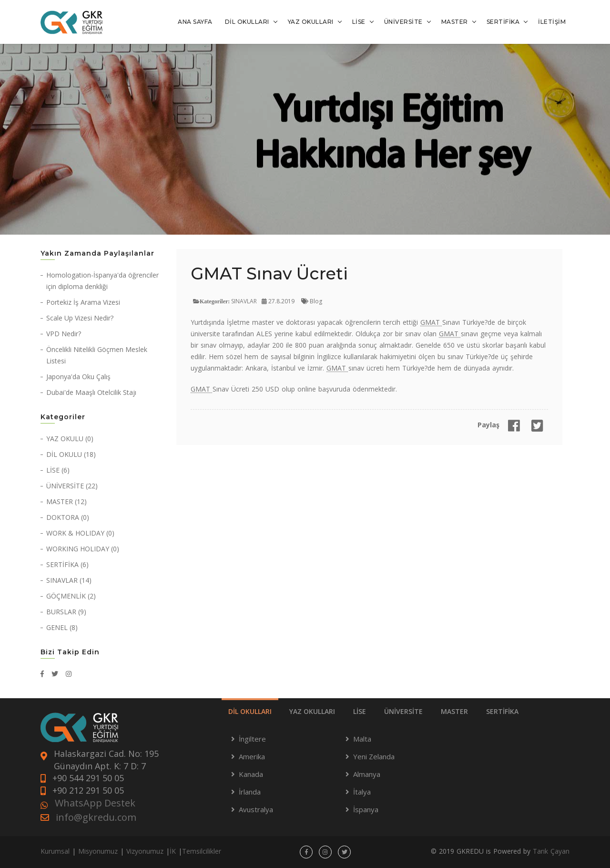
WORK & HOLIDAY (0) (80, 533)
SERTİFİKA (503, 22)
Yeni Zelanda (374, 756)
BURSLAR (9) (66, 612)
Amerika (252, 756)
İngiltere (252, 739)
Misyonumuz (98, 851)
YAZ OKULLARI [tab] (312, 711)
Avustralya (256, 809)
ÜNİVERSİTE (403, 22)
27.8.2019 (278, 301)
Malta (362, 739)
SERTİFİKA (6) (67, 564)
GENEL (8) (62, 627)
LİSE (359, 22)
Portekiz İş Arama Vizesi (83, 302)
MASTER (455, 22)
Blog (312, 301)
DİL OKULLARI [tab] (250, 711)
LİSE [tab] (360, 711)
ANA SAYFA (195, 22)
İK (173, 851)
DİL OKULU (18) (71, 454)
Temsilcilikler (202, 851)
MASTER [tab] (454, 711)
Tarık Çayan (551, 851)
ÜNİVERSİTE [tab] (403, 711)
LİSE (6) (58, 470)
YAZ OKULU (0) (70, 439)
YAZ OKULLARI (311, 22)
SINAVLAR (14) (69, 580)
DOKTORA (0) (68, 517)
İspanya (366, 809)
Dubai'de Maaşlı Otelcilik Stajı (91, 392)
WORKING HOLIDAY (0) (83, 549)
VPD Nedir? (64, 334)
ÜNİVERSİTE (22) (72, 486)
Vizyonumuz (145, 851)
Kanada (251, 774)
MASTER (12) (66, 501)
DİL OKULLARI (247, 22)
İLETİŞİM (552, 22)
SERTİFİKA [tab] (502, 711)
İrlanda (250, 792)
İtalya (362, 792)
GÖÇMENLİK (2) (71, 596)
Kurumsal (55, 851)
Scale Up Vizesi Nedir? (80, 318)
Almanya (367, 774)
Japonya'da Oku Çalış (78, 377)
